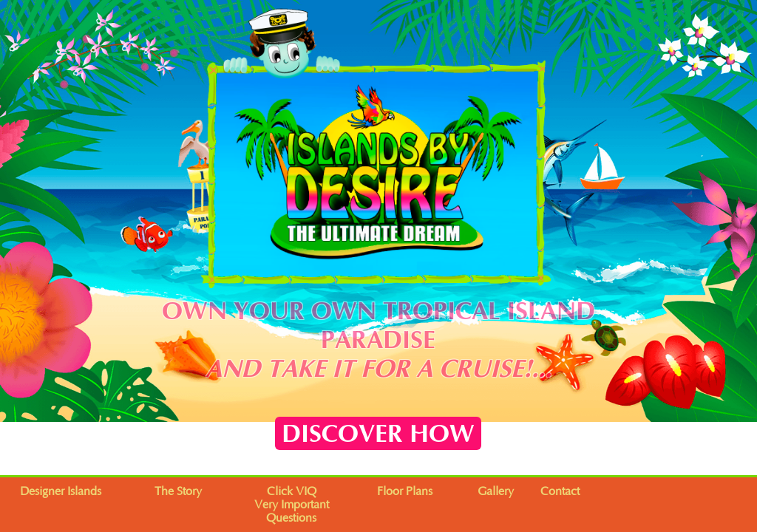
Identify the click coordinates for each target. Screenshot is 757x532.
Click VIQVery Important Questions (292, 505)
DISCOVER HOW (378, 434)
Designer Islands (61, 491)
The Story (178, 491)
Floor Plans (405, 491)
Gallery (496, 491)
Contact (560, 491)
